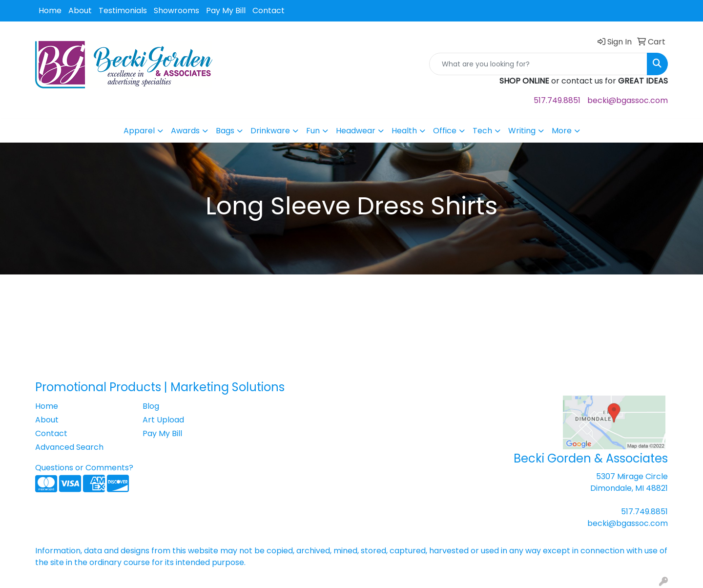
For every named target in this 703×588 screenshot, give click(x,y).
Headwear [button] (356, 131)
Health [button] (404, 131)
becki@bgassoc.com (628, 100)
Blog (151, 406)
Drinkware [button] (270, 131)
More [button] (562, 131)
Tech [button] (482, 131)
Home (50, 10)
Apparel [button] (139, 131)
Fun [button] (313, 131)
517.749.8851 (557, 100)
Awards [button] (185, 131)
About (80, 10)
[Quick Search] (538, 64)
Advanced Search (69, 447)
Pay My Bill (226, 10)
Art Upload (163, 420)
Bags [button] (225, 131)
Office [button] (445, 131)
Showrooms (176, 10)
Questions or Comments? (84, 468)
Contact (269, 10)
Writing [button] (522, 131)
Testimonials (123, 10)
